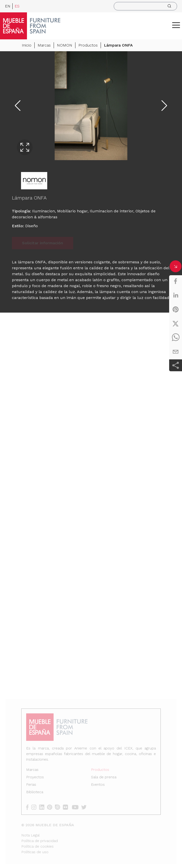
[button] (176, 25)
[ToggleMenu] (176, 25)
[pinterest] (176, 309)
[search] (145, 6)
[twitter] (176, 323)
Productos (88, 45)
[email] (176, 352)
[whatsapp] (176, 338)
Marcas (44, 45)
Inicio (27, 45)
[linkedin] (176, 295)
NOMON (65, 45)
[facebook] (176, 281)
